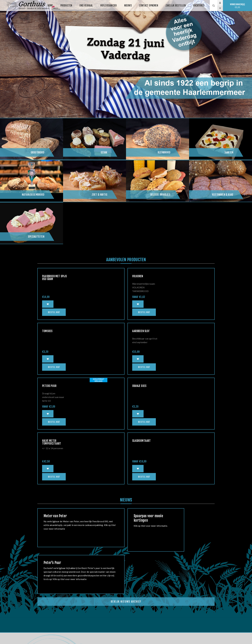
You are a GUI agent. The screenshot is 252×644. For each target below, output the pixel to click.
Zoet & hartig (100, 195)
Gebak (104, 152)
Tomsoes (47, 331)
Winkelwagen (237, 6)
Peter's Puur (52, 563)
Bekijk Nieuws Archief (126, 602)
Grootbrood (38, 152)
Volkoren (138, 276)
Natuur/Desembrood (33, 195)
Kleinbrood (164, 152)
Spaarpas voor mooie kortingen (148, 518)
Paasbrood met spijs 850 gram (54, 278)
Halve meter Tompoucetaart (52, 442)
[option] (126, 59)
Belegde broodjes (160, 195)
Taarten (229, 152)
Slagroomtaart (142, 441)
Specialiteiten (36, 237)
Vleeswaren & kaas (223, 195)
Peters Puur (49, 386)
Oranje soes (139, 386)
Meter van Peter (55, 516)
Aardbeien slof (141, 331)
